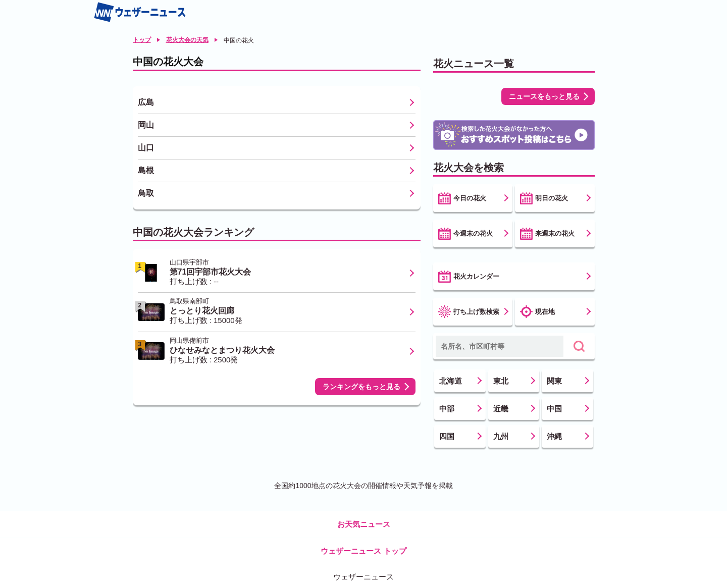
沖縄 (554, 436)
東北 (501, 381)
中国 (554, 409)
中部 (447, 409)
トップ (142, 40)
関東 (554, 381)
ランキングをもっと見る (361, 387)
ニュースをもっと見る (544, 96)
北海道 (451, 381)
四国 (447, 436)
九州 (501, 436)
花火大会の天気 (187, 40)
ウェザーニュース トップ (363, 551)
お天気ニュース (364, 524)
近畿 (501, 409)
